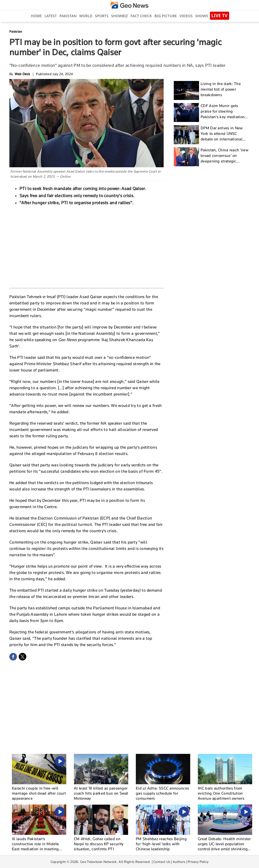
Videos (186, 16)
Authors (179, 862)
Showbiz (119, 16)
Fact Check (141, 16)
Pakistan (68, 16)
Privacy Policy (198, 862)
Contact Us (162, 862)
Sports (102, 16)
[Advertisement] (87, 246)
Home (36, 16)
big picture (166, 16)
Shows (202, 16)
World (86, 16)
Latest (51, 16)
